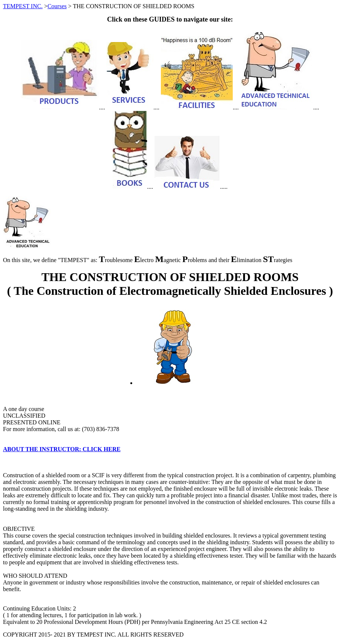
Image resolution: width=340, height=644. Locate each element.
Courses (57, 6)
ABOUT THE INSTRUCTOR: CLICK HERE (62, 449)
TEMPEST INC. (23, 6)
